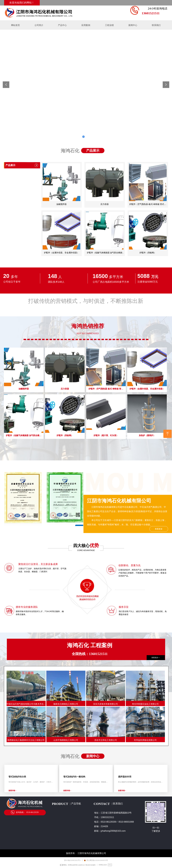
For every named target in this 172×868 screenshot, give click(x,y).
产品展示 (10, 165)
